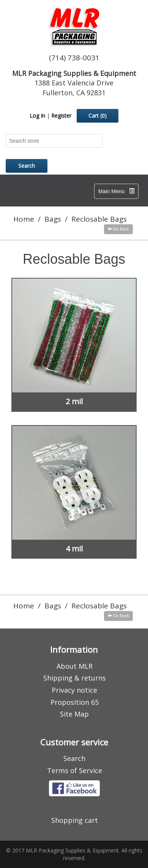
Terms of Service (75, 770)
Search (74, 758)
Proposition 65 (75, 702)
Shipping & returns (75, 678)
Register (61, 116)
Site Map (74, 714)
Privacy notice (74, 690)
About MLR (75, 666)
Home (24, 219)
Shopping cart (75, 820)
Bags (53, 219)
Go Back (118, 229)
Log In (37, 116)
